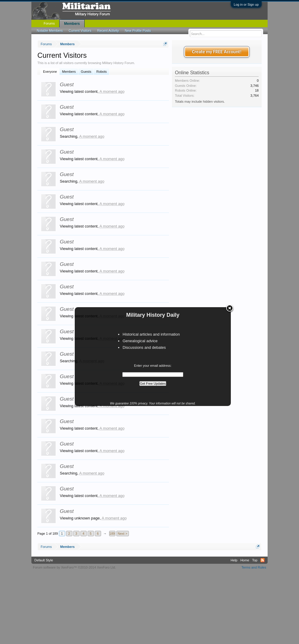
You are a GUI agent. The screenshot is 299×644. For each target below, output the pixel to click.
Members (69, 72)
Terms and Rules (254, 567)
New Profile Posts (138, 31)
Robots (102, 72)
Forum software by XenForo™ (74, 567)
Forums (49, 23)
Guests (86, 72)
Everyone (50, 72)
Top (255, 560)
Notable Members (50, 31)
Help (234, 560)
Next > (123, 534)
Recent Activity (108, 31)
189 (112, 534)
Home (245, 560)
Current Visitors (80, 31)
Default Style (44, 560)
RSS (263, 560)
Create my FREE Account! (217, 52)
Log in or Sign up (246, 4)
